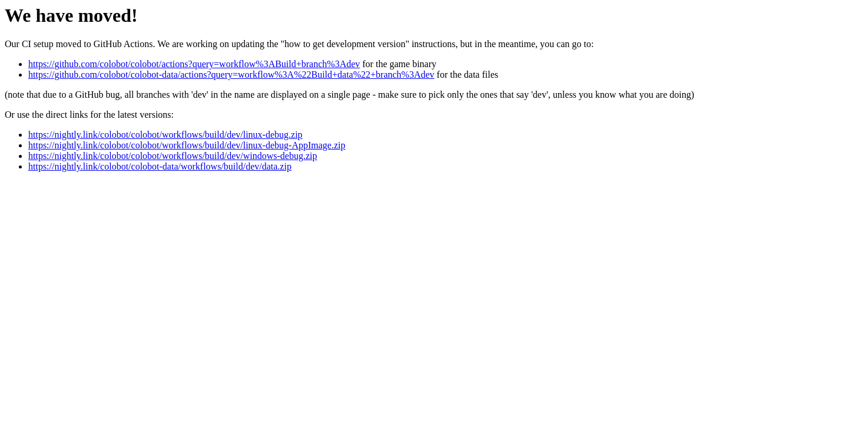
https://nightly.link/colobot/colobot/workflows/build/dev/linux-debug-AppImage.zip (187, 145)
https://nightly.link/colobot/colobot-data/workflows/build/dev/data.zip (160, 166)
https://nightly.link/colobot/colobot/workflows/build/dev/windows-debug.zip (173, 156)
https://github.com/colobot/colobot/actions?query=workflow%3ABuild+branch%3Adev (194, 64)
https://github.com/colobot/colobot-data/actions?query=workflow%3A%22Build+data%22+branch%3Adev (231, 74)
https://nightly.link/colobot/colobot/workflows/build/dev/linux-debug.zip (165, 135)
